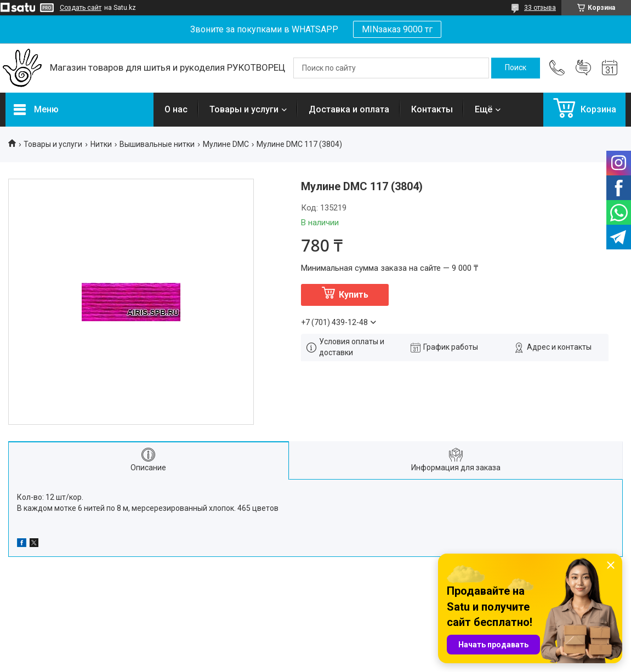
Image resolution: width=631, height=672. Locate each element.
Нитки (101, 144)
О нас (176, 109)
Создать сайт (81, 8)
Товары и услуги (244, 109)
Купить (354, 295)
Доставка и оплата (349, 109)
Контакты (432, 109)
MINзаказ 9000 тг (397, 29)
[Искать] (516, 68)
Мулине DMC (226, 144)
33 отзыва (540, 8)
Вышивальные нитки (157, 144)
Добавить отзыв (583, 68)
